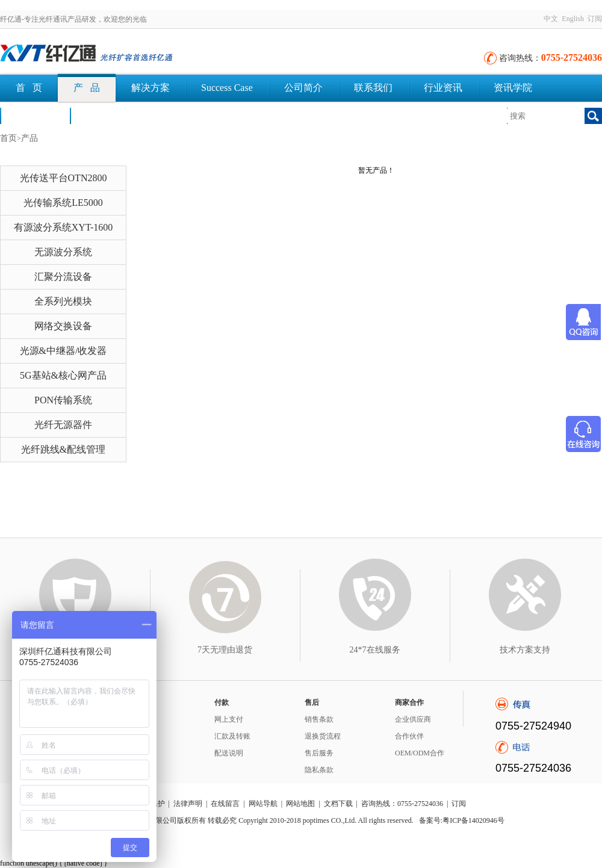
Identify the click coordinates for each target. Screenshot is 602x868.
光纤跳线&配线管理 (63, 449)
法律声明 (188, 804)
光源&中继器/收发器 (64, 351)
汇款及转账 (232, 736)
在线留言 (225, 804)
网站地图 (300, 804)
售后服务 (319, 753)
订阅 (595, 19)
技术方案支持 (525, 650)
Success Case (227, 88)
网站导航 (263, 804)
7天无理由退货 (225, 650)
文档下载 (105, 115)
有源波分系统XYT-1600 (64, 227)
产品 (29, 138)
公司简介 (303, 88)
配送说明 (229, 753)
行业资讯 (443, 88)
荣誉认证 (35, 115)
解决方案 (150, 88)
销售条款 (319, 719)
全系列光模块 (63, 301)
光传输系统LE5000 (63, 203)
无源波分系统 (63, 252)
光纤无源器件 (63, 425)
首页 (8, 138)
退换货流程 (323, 736)
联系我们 (373, 88)
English (573, 19)
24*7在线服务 (375, 650)
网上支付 (229, 719)
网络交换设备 (63, 326)
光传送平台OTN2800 (64, 178)
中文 (551, 19)
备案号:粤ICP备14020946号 (462, 820)
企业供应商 (413, 719)
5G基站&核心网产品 (63, 375)
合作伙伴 (409, 736)
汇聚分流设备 (63, 277)
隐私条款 (319, 770)
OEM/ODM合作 (420, 753)
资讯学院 (513, 88)
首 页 (29, 88)
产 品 (87, 88)
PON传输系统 (63, 400)
